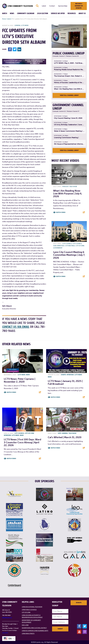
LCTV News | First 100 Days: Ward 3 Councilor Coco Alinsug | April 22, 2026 (22, 442)
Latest (44, 6)
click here (5, 633)
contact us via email (16, 327)
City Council (67, 244)
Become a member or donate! (79, 6)
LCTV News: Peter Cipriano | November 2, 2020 (20, 380)
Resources (72, 13)
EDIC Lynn (25, 625)
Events (64, 375)
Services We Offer (58, 13)
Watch (5, 13)
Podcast (66, 187)
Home (4, 19)
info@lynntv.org (7, 618)
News (12, 13)
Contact (52, 6)
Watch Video (61, 212)
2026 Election (43, 13)
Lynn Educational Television (32, 607)
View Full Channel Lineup (69, 95)
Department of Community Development (31, 621)
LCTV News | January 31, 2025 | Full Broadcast (65, 382)
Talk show (73, 187)
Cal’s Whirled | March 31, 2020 (65, 437)
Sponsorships (63, 6)
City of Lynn (80, 246)
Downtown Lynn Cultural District (34, 628)
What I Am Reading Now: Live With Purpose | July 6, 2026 (68, 194)
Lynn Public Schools (29, 610)
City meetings (70, 246)
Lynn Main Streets (28, 633)
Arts (60, 433)
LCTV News (25, 25)
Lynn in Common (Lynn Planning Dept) (35, 631)
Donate (79, 603)
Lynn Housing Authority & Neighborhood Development (32, 616)
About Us (82, 13)
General (18, 25)
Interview (70, 375)
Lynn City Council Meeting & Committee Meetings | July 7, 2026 (69, 255)
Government (58, 248)
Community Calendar (26, 13)
